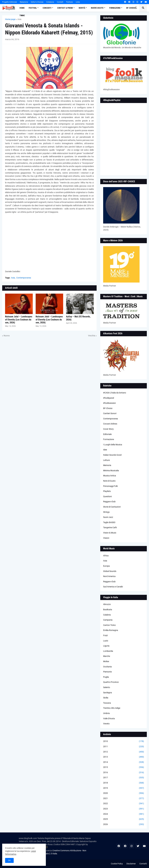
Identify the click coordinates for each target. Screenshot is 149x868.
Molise (106, 661)
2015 (124, 767)
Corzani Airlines (110, 424)
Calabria (107, 615)
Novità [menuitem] (82, 8)
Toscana (107, 703)
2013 (124, 757)
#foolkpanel (109, 398)
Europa (106, 566)
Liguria (106, 646)
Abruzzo (107, 604)
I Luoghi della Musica (113, 445)
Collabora (50, 2)
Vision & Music (110, 533)
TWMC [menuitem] (22, 15)
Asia (19, 19)
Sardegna (108, 693)
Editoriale (107, 434)
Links (78, 2)
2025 (124, 819)
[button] (136, 8)
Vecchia (92, 336)
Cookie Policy (117, 864)
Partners (70, 2)
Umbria (106, 713)
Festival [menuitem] (33, 8)
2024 (124, 814)
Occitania (107, 667)
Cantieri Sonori (110, 413)
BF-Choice (108, 408)
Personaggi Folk (110, 486)
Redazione (24, 2)
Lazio (106, 641)
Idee (105, 450)
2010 (124, 741)
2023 (124, 809)
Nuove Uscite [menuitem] (97, 8)
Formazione (109, 439)
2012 (124, 752)
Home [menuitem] (22, 8)
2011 (124, 747)
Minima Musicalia (111, 471)
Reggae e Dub (109, 502)
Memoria (107, 465)
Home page (10, 19)
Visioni (106, 538)
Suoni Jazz (108, 517)
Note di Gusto (109, 481)
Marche (107, 656)
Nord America (109, 576)
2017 (124, 778)
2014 (124, 762)
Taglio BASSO (109, 522)
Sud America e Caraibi (113, 587)
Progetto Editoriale (10, 2)
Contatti (60, 2)
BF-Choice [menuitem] (131, 8)
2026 (124, 824)
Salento (107, 687)
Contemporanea (24, 278)
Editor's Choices (37, 2)
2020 (124, 793)
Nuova (7, 336)
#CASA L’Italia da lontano (115, 393)
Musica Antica (110, 476)
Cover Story (108, 429)
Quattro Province (111, 682)
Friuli (105, 635)
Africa (106, 556)
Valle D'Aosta (109, 719)
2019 (124, 788)
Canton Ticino (109, 625)
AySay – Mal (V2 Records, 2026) (78, 318)
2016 (124, 773)
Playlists (107, 491)
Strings (106, 512)
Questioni (107, 496)
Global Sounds (110, 571)
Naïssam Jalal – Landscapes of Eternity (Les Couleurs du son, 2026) (19, 320)
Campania (108, 620)
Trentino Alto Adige (112, 708)
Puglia (106, 677)
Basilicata (108, 610)
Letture (106, 460)
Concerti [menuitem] (47, 8)
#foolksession (109, 403)
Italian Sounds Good (112, 455)
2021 (124, 798)
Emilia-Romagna (111, 630)
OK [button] (9, 860)
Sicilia (106, 698)
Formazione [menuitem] (115, 8)
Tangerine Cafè (110, 527)
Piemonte (107, 672)
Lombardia (108, 651)
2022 (124, 804)
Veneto (106, 724)
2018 (124, 783)
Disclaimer (131, 864)
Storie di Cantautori (112, 507)
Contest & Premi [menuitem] (65, 8)
